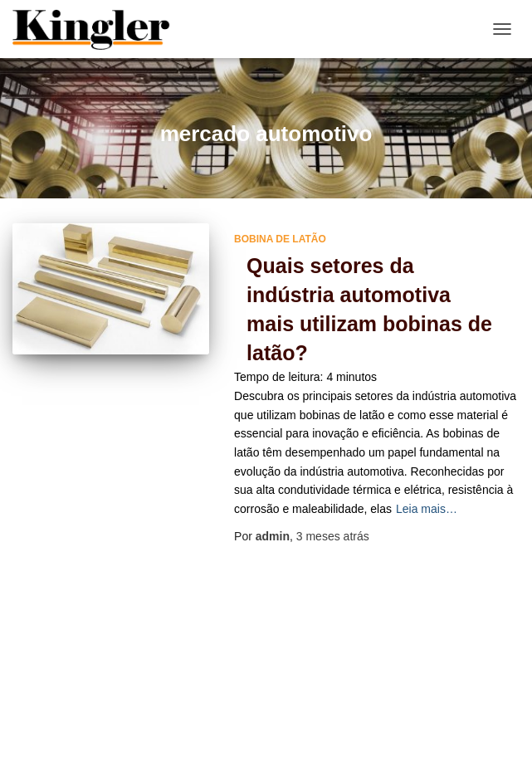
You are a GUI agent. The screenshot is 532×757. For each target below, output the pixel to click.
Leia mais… (427, 509)
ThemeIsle (333, 736)
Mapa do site (323, 698)
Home (245, 698)
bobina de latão (280, 239)
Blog (188, 698)
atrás (333, 536)
